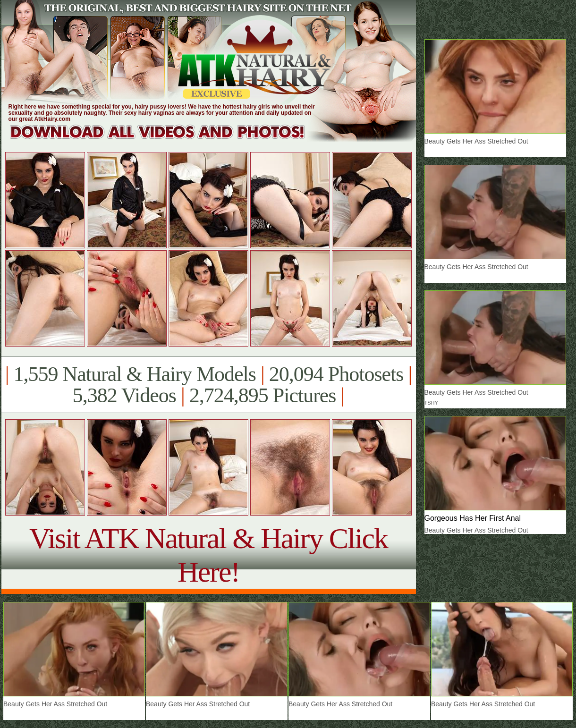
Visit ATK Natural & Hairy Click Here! (208, 555)
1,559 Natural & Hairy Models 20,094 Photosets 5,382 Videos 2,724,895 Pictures (208, 385)
